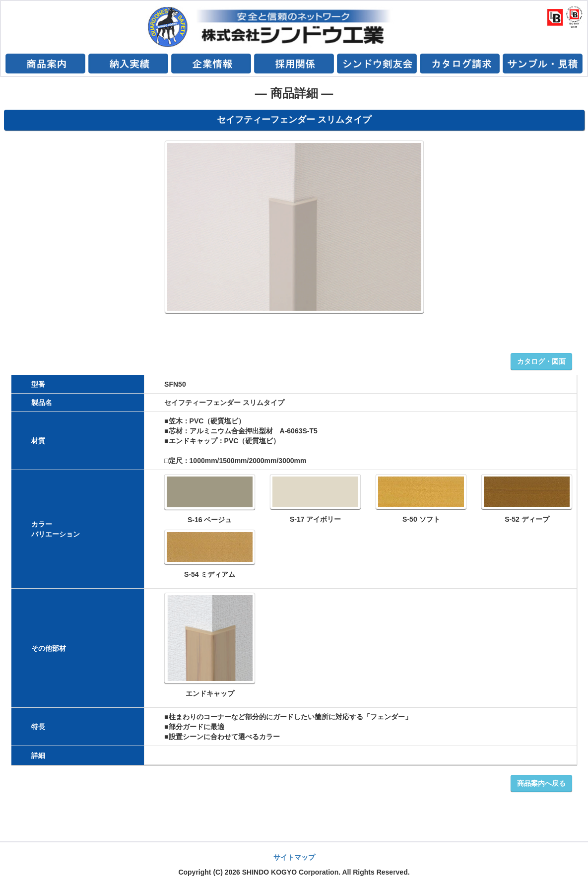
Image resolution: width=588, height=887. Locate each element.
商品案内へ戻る (541, 783)
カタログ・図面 (541, 361)
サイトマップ (294, 857)
